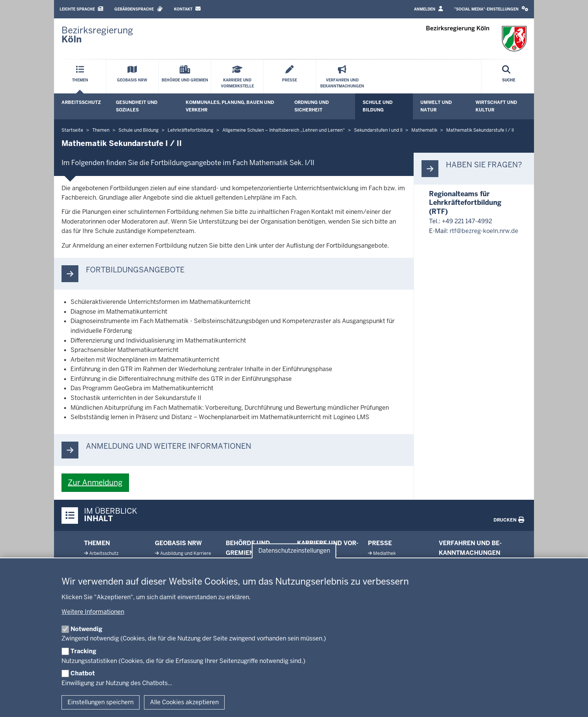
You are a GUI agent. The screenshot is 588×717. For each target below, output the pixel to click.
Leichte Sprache (81, 9)
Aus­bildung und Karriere (186, 553)
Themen (97, 543)
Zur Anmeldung (95, 483)
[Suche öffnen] (509, 77)
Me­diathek (384, 553)
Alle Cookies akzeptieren (184, 702)
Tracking (83, 651)
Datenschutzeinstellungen (294, 551)
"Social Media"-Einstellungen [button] (491, 9)
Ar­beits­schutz (104, 553)
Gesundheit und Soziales (137, 106)
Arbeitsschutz (81, 102)
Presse (380, 543)
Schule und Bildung (378, 106)
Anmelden (428, 9)
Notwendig (86, 629)
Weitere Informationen (93, 612)
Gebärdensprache (139, 9)
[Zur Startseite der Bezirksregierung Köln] (97, 35)
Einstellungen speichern (100, 702)
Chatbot (83, 673)
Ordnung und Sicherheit (312, 106)
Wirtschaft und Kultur (496, 106)
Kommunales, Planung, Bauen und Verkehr (230, 106)
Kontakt (187, 9)
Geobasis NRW (178, 543)
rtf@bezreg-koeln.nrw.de (484, 231)
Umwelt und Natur (436, 106)
